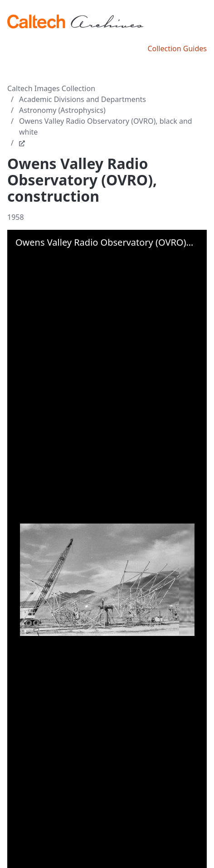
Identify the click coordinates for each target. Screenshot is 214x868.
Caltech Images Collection (51, 88)
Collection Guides (177, 48)
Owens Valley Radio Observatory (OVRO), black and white (106, 126)
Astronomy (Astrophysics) (62, 110)
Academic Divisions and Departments (83, 99)
